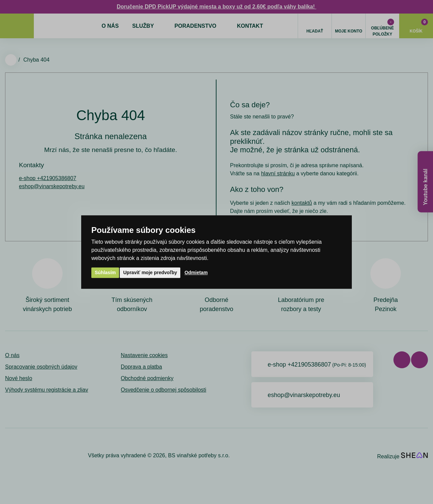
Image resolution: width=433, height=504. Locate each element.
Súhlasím (105, 272)
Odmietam (196, 272)
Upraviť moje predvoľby (150, 272)
